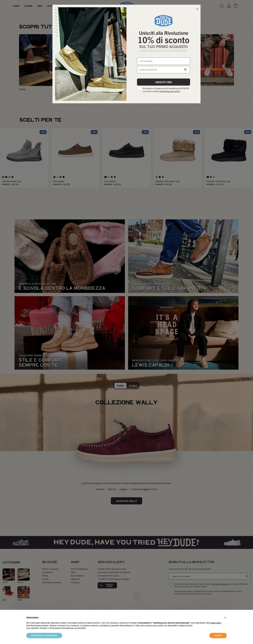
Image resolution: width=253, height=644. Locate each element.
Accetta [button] (218, 635)
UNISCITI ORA (164, 82)
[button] (225, 618)
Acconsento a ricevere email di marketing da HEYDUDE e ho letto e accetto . (166, 90)
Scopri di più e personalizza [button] (44, 635)
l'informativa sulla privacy (170, 91)
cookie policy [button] (216, 623)
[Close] (197, 9)
